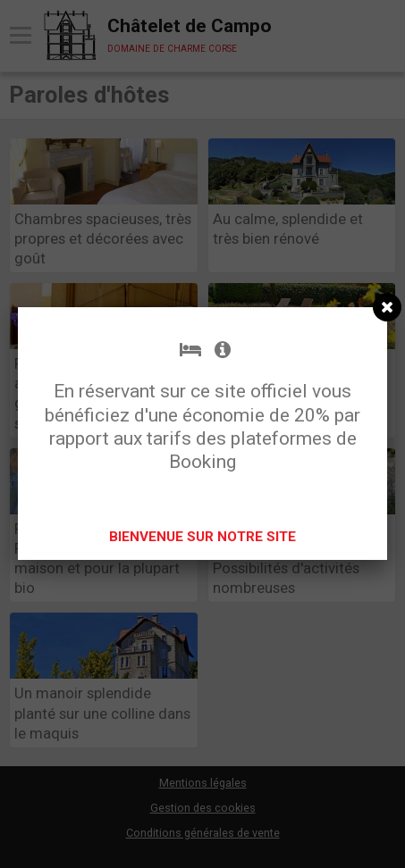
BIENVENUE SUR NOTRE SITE (202, 537)
